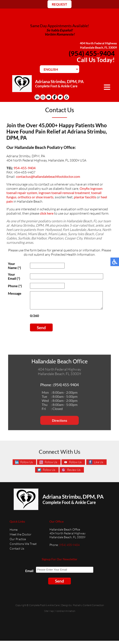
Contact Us (17, 552)
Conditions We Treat (23, 547)
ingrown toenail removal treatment (64, 193)
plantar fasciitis (85, 198)
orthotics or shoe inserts (36, 198)
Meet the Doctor (21, 537)
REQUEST (59, 4)
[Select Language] (59, 69)
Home (14, 533)
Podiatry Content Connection (88, 608)
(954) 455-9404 (92, 53)
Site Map (49, 614)
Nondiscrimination (65, 614)
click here (47, 214)
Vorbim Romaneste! (60, 34)
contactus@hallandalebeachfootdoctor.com (48, 177)
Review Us (74, 473)
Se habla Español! (60, 30)
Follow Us (27, 466)
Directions (60, 425)
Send (40, 332)
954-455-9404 (25, 169)
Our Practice (18, 542)
